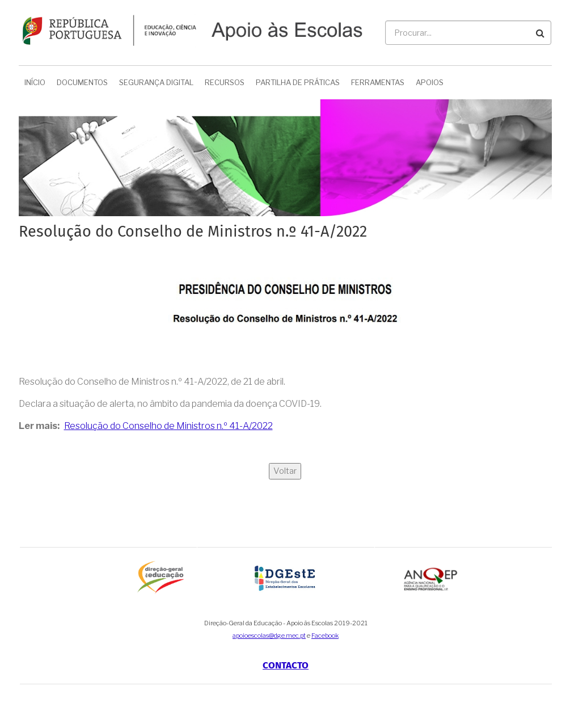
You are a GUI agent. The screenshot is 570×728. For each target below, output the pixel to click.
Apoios (430, 82)
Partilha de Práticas (298, 82)
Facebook (325, 636)
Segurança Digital (156, 82)
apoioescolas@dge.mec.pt (269, 636)
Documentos (82, 82)
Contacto (286, 665)
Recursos (225, 82)
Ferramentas (378, 82)
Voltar (285, 471)
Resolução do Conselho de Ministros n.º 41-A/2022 (168, 426)
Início (35, 82)
